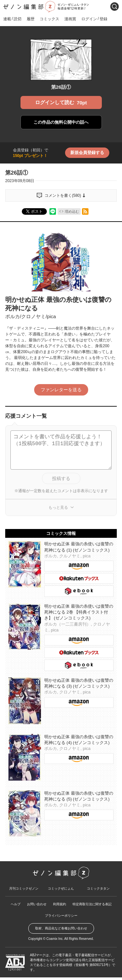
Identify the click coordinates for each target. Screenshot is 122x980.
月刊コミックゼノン (24, 888)
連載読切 (12, 19)
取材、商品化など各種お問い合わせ (61, 928)
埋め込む (72, 211)
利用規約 (60, 904)
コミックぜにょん (61, 888)
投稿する (61, 478)
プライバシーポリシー (61, 916)
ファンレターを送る (61, 390)
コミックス (49, 19)
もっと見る (58, 507)
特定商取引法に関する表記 (92, 904)
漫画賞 (70, 19)
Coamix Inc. (55, 939)
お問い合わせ (37, 904)
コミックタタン (98, 888)
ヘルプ (16, 904)
